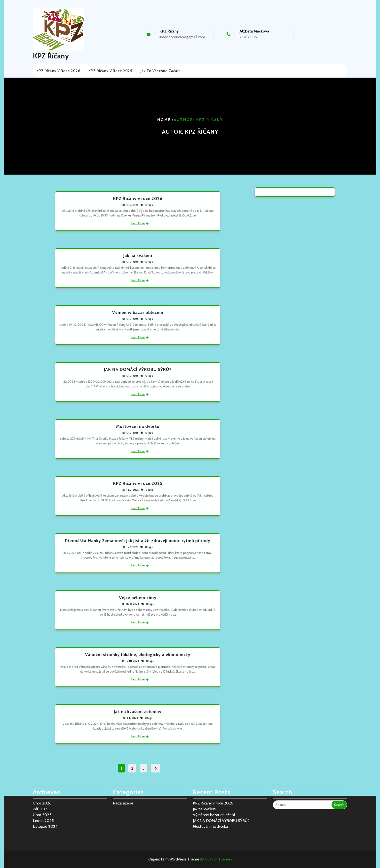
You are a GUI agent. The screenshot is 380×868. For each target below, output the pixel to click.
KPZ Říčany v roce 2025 (111, 70)
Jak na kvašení (138, 259)
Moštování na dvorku (138, 430)
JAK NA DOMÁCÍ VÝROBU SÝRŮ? (138, 373)
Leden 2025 (43, 806)
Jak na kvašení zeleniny (138, 715)
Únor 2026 (42, 788)
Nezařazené (123, 788)
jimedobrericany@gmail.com (182, 37)
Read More (138, 220)
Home (164, 120)
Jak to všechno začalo (161, 70)
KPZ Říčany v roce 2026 (59, 70)
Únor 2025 (42, 800)
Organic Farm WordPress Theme (190, 859)
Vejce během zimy (138, 601)
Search (339, 790)
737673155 (248, 37)
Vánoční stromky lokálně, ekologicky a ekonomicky (138, 658)
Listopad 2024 (45, 812)
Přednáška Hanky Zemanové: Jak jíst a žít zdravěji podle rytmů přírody (138, 544)
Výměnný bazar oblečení (138, 316)
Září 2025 (41, 794)
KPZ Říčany (51, 56)
